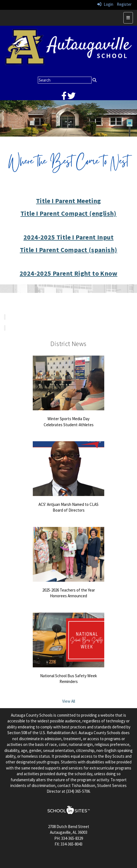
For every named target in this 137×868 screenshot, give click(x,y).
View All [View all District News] (69, 701)
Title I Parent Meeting (68, 201)
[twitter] (72, 97)
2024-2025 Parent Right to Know (68, 273)
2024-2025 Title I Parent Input (68, 237)
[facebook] (64, 97)
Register (124, 4)
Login (105, 4)
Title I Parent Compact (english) (68, 213)
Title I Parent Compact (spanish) (69, 250)
